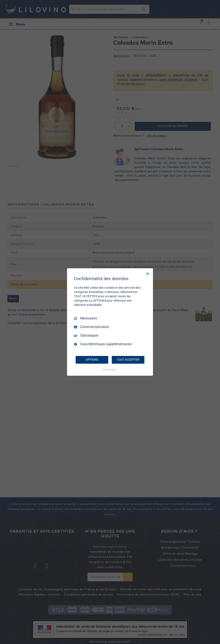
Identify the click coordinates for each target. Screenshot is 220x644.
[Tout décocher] (148, 274)
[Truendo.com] (110, 370)
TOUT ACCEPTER (128, 360)
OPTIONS (92, 360)
